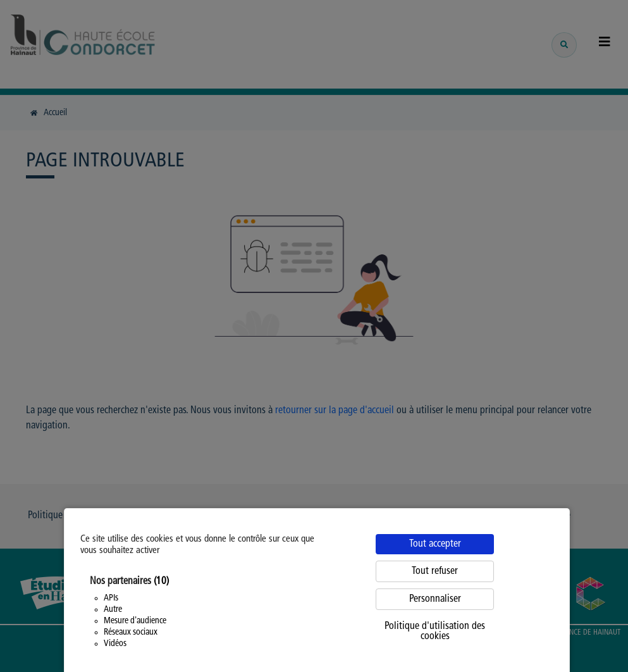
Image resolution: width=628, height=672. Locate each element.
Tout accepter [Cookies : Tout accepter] (435, 544)
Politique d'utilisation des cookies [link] (435, 632)
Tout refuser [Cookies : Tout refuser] (435, 571)
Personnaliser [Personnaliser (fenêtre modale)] (435, 599)
